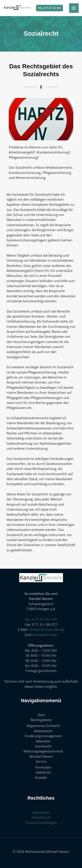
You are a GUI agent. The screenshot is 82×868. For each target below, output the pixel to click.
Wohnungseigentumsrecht (43, 751)
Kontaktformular (45, 635)
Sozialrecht (43, 746)
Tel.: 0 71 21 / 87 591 (41, 619)
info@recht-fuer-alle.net (46, 629)
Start (41, 715)
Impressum (41, 812)
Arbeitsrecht (43, 731)
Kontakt (41, 777)
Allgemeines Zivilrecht (43, 726)
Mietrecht (43, 741)
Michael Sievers (41, 756)
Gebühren (43, 772)
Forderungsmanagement (43, 736)
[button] (50, 8)
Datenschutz (41, 817)
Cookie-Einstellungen (41, 823)
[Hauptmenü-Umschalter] (74, 8)
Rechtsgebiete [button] (41, 720)
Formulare (43, 767)
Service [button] (41, 761)
